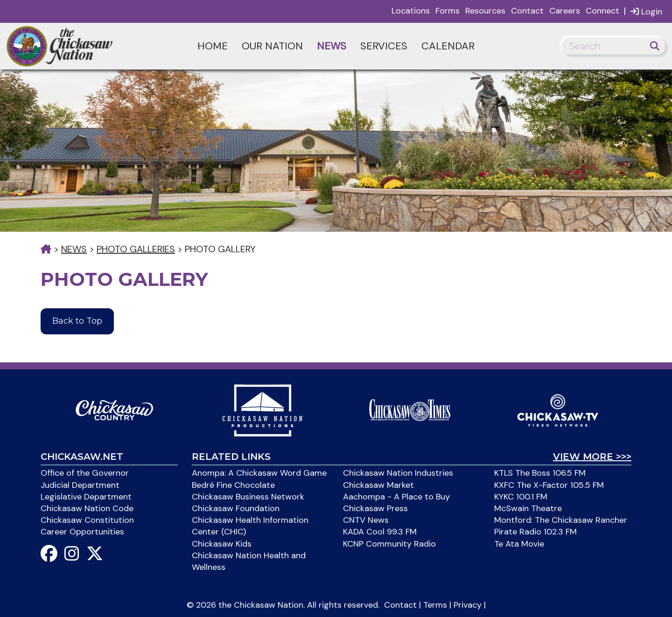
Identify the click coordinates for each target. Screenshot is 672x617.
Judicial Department (80, 485)
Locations (411, 11)
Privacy (468, 605)
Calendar (448, 46)
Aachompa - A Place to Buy (396, 497)
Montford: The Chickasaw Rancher (561, 520)
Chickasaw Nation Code (87, 508)
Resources (485, 11)
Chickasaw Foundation (236, 508)
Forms (448, 11)
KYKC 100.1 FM (521, 497)
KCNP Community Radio (389, 544)
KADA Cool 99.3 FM (380, 532)
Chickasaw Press (375, 508)
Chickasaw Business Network (248, 497)
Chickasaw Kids (222, 544)
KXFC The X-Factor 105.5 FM (549, 485)
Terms (435, 605)
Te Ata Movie (519, 544)
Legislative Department (86, 497)
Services (384, 46)
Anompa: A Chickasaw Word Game (259, 473)
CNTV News (366, 520)
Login (646, 11)
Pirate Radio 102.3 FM (535, 532)
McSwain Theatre (528, 508)
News (332, 46)
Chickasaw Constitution (87, 520)
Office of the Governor (85, 473)
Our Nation (272, 46)
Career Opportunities (82, 532)
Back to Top (77, 321)
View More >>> (592, 457)
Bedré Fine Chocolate (233, 485)
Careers (565, 11)
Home (213, 46)
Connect (602, 11)
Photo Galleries (136, 249)
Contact (527, 11)
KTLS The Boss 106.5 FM (540, 473)
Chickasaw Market (378, 485)
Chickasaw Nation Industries (398, 473)
